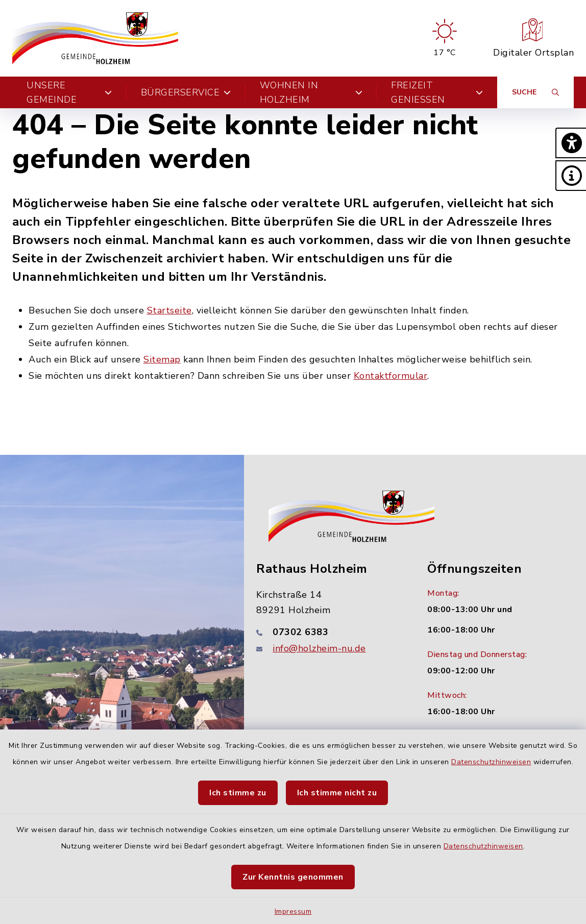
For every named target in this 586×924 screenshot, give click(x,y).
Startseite (169, 310)
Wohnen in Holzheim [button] (311, 92)
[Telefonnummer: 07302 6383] (329, 632)
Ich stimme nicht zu (337, 793)
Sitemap (162, 359)
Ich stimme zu (238, 793)
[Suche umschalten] (535, 92)
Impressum (293, 911)
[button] (571, 143)
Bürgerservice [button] (186, 92)
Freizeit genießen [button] (437, 92)
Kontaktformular (391, 376)
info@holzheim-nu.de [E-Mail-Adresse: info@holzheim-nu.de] (319, 648)
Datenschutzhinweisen (491, 762)
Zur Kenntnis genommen (293, 877)
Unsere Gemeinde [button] (69, 92)
